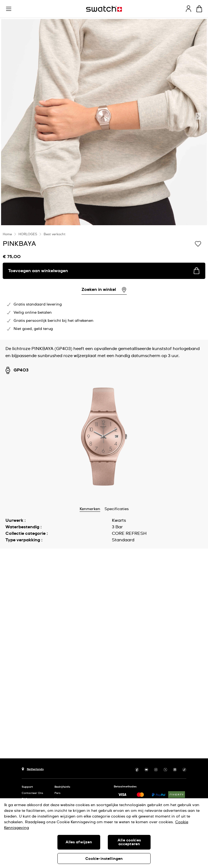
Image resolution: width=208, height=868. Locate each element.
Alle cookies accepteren (129, 842)
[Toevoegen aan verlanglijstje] (198, 243)
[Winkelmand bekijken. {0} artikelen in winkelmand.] (199, 9)
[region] (104, 833)
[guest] (188, 9)
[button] (9, 9)
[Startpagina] (104, 9)
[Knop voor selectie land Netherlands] (33, 769)
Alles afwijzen (79, 842)
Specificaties (117, 509)
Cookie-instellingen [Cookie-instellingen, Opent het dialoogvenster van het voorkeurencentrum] (104, 859)
